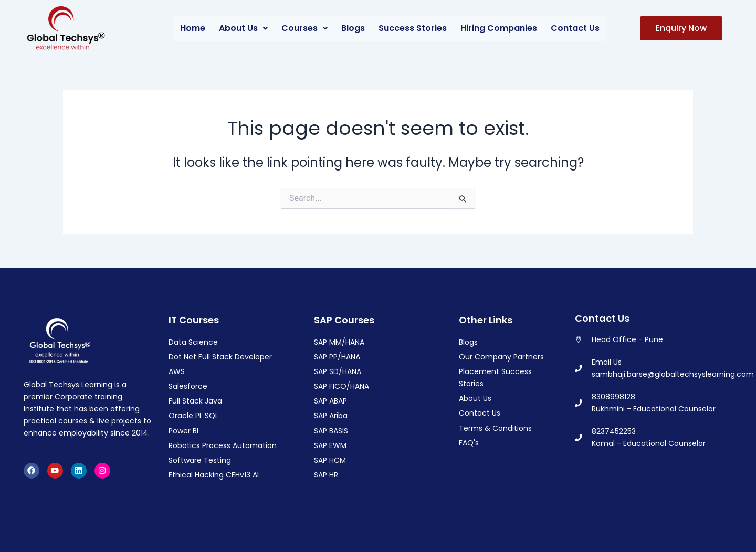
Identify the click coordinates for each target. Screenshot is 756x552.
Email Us (607, 362)
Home (193, 28)
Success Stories (413, 28)
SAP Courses (344, 320)
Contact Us (575, 28)
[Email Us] (579, 368)
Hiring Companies (499, 28)
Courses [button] (304, 28)
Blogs (353, 28)
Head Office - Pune (627, 339)
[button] (243, 28)
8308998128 (613, 397)
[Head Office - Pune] (579, 339)
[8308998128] (579, 403)
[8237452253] (579, 438)
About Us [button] (243, 28)
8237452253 (614, 431)
